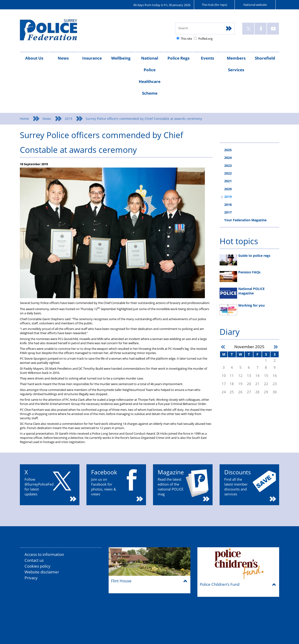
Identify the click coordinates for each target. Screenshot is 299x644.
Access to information (44, 554)
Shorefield (265, 58)
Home (24, 119)
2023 (228, 166)
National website (255, 5)
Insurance (92, 58)
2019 (68, 119)
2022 (228, 173)
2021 (228, 181)
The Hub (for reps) (214, 5)
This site (186, 39)
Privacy (31, 578)
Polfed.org (205, 39)
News (63, 58)
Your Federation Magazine (245, 220)
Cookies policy (37, 566)
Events (207, 58)
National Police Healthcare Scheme (150, 76)
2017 (228, 212)
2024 (228, 158)
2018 (228, 205)
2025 (228, 150)
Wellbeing (121, 58)
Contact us (34, 560)
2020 (228, 189)
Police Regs (178, 58)
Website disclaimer (42, 572)
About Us (34, 58)
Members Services (236, 64)
